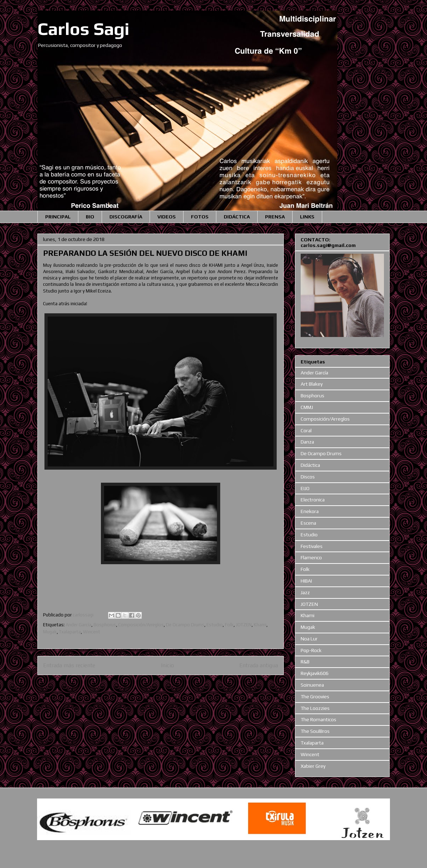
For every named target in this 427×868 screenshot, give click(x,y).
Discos (308, 477)
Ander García (79, 625)
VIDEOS (167, 217)
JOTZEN (244, 625)
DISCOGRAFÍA (126, 217)
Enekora (310, 511)
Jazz (305, 592)
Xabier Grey (313, 766)
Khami (260, 625)
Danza (307, 442)
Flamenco (311, 557)
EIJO (305, 488)
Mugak (50, 632)
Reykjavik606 (315, 673)
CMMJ (307, 407)
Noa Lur (309, 639)
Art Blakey (312, 384)
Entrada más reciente (69, 665)
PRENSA (275, 217)
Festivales (312, 546)
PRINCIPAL (58, 217)
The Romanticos (318, 719)
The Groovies (315, 697)
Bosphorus (105, 625)
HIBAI (306, 581)
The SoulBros (315, 731)
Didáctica (310, 465)
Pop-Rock (311, 650)
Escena (308, 523)
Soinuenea (312, 685)
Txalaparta (70, 632)
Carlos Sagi (83, 29)
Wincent (92, 632)
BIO (90, 217)
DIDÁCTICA (237, 217)
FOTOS (200, 217)
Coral (306, 430)
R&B (305, 662)
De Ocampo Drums (185, 625)
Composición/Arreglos (141, 625)
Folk (229, 625)
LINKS (307, 217)
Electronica (313, 500)
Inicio (167, 665)
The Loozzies (315, 708)
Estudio (215, 625)
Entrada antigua (259, 665)
